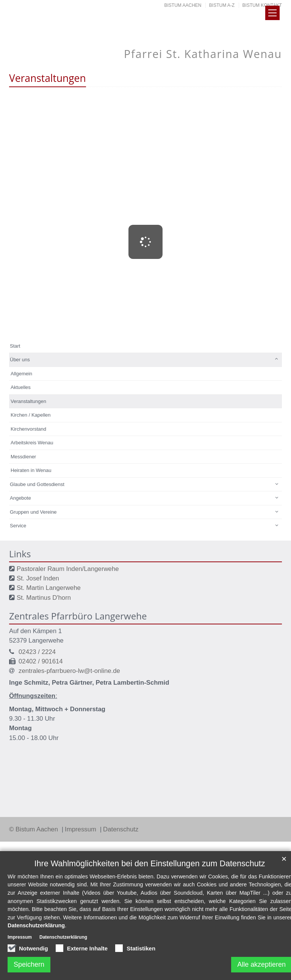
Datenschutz (121, 829)
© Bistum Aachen (34, 829)
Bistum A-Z (222, 5)
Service (18, 526)
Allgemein (21, 374)
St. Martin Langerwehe (49, 588)
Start (15, 346)
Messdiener (23, 457)
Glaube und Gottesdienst (37, 484)
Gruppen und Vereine (33, 512)
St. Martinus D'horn (44, 598)
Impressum (81, 829)
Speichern (29, 964)
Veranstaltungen (28, 401)
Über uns (20, 360)
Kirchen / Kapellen (31, 415)
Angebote (20, 498)
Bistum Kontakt (262, 5)
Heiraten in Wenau (31, 470)
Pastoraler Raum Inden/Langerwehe (68, 569)
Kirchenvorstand (28, 429)
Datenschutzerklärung (36, 926)
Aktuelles (21, 387)
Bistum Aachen (183, 5)
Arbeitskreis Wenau (32, 443)
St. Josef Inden (38, 578)
